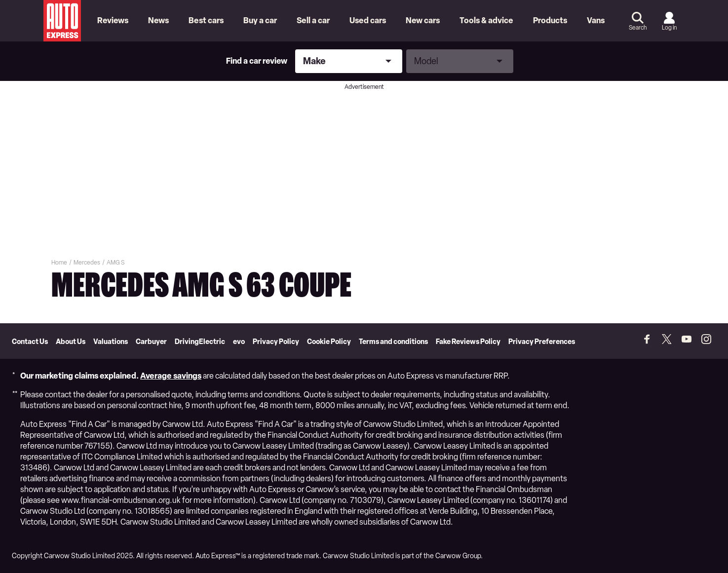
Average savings (171, 376)
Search (638, 28)
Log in (669, 28)
